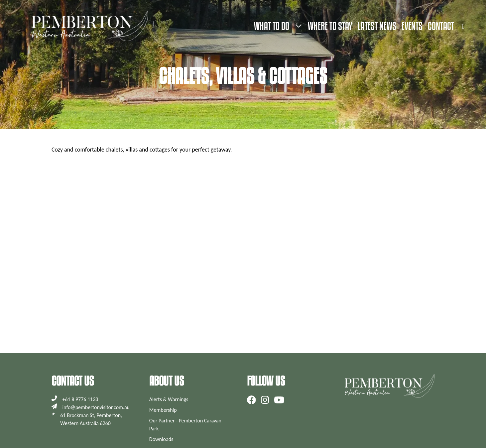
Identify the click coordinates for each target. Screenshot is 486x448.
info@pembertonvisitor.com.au (96, 407)
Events (412, 26)
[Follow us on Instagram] (265, 400)
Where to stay (330, 26)
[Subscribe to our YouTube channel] (279, 400)
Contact (441, 26)
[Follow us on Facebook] (251, 400)
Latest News (377, 26)
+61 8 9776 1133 (80, 399)
